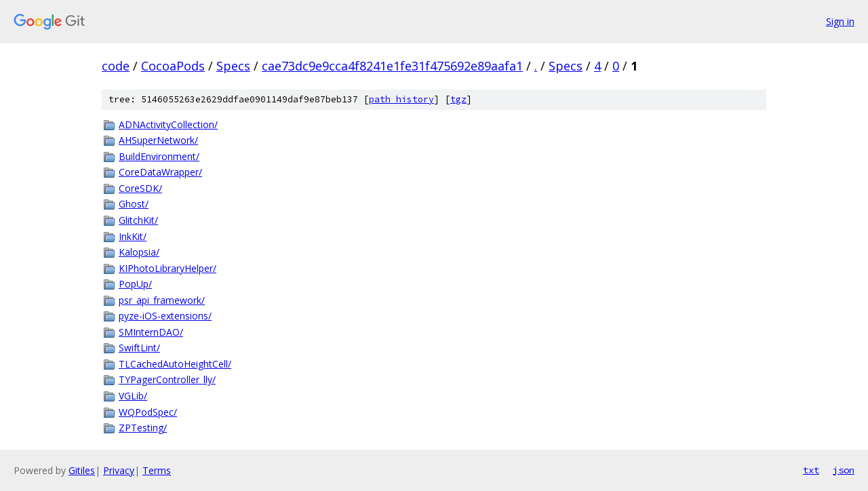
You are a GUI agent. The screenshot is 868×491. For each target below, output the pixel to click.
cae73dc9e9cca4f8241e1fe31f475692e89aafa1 (392, 66)
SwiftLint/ (139, 348)
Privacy (119, 470)
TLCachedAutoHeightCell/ (175, 364)
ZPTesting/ (143, 428)
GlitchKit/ (138, 220)
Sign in (840, 21)
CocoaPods (173, 66)
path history (401, 99)
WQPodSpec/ (148, 412)
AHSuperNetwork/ (158, 140)
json (844, 470)
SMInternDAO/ (151, 332)
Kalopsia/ (139, 252)
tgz (458, 99)
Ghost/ (134, 204)
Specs (233, 66)
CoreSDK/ (140, 188)
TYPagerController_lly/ (167, 379)
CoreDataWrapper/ (160, 172)
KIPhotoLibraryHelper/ (167, 268)
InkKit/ (133, 236)
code (116, 66)
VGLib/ (133, 396)
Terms (157, 470)
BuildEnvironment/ (159, 156)
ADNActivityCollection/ (168, 124)
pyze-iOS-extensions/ (165, 316)
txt (811, 470)
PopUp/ (135, 284)
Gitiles (82, 470)
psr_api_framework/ (162, 300)
